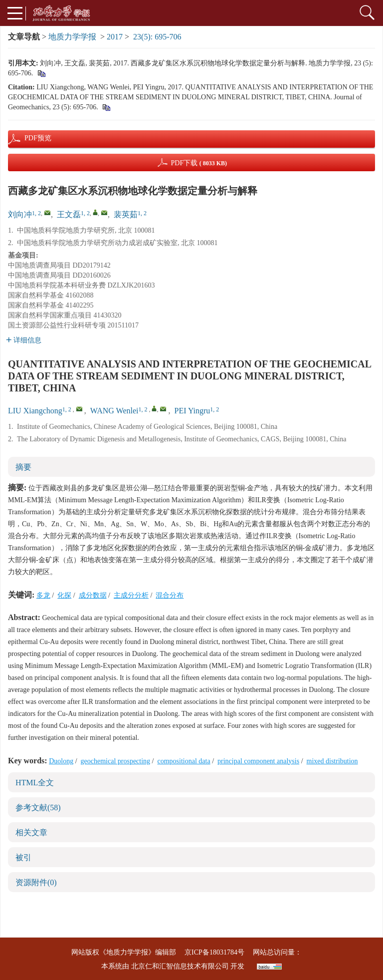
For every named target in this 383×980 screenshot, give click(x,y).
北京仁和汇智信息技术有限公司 (180, 966)
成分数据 (93, 595)
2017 (115, 37)
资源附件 (36, 882)
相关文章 (31, 832)
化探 (64, 595)
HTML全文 (35, 783)
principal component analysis (258, 761)
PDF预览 (29, 138)
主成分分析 (131, 595)
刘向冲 (20, 214)
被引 (23, 857)
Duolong (61, 761)
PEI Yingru (192, 411)
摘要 (23, 467)
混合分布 (170, 595)
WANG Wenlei (114, 411)
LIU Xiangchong (35, 411)
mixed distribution (332, 761)
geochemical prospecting (116, 761)
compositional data (184, 761)
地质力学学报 (72, 37)
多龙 (43, 595)
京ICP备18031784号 (214, 952)
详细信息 (24, 340)
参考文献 (38, 808)
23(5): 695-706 (157, 37)
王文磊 (69, 214)
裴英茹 (126, 214)
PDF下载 (199, 163)
